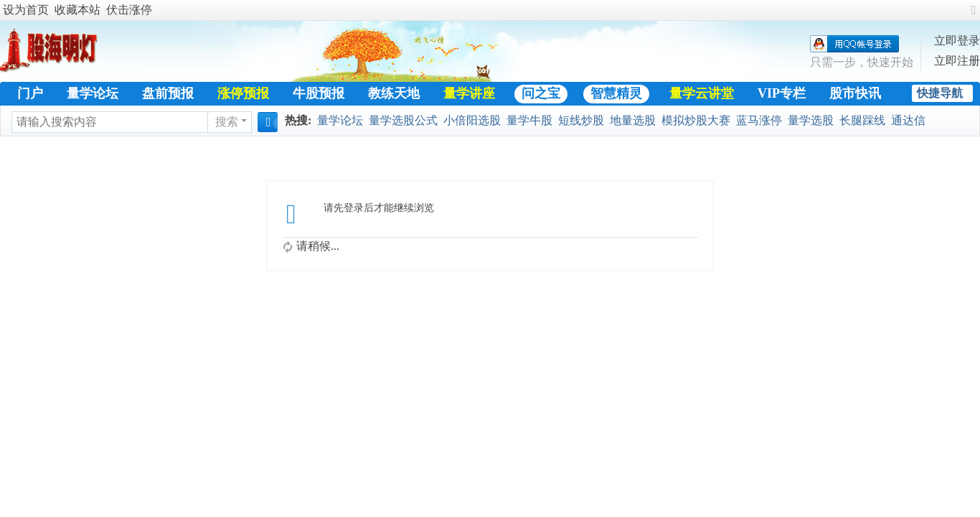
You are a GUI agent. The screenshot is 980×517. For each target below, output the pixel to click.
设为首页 (26, 10)
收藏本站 (77, 10)
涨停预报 (243, 93)
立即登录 (957, 41)
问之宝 (541, 93)
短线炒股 (581, 120)
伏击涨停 (129, 10)
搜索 (227, 122)
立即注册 (957, 61)
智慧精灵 (616, 93)
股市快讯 (855, 93)
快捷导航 (940, 93)
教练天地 (394, 93)
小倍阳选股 (472, 120)
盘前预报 (168, 93)
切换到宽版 (974, 16)
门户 (30, 93)
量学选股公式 (403, 120)
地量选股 (633, 120)
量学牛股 (529, 120)
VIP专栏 (782, 93)
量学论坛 (93, 93)
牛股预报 (319, 93)
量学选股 (811, 120)
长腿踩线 (862, 120)
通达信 (908, 120)
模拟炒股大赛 (696, 120)
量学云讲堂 (702, 93)
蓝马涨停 (759, 120)
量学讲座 (469, 93)
